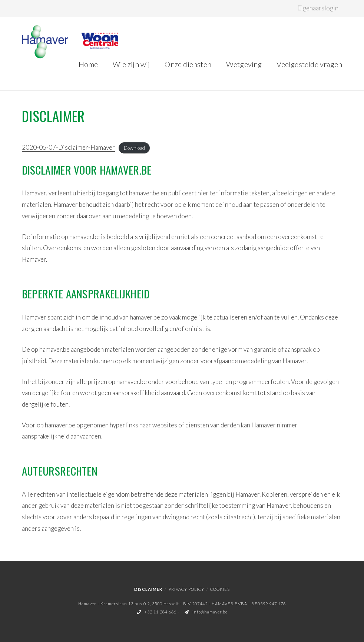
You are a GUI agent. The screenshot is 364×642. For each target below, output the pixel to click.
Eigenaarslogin (318, 8)
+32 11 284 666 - (159, 612)
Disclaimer (148, 589)
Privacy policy (186, 589)
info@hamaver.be (206, 612)
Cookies (220, 589)
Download (134, 148)
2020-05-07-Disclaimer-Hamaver (68, 147)
